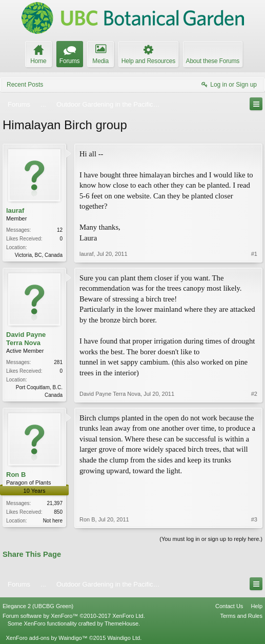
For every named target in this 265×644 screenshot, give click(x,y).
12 (60, 230)
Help (257, 606)
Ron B (16, 475)
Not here (53, 521)
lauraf (15, 210)
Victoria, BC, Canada (39, 255)
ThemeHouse (121, 623)
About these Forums (213, 61)
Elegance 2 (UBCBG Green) (38, 606)
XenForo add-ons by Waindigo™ (46, 638)
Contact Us (229, 606)
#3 (254, 519)
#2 (254, 394)
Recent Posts (25, 85)
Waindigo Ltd (124, 638)
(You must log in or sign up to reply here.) (211, 539)
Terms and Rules (241, 616)
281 (58, 362)
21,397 (55, 503)
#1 (254, 254)
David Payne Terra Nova (26, 339)
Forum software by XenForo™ (74, 616)
